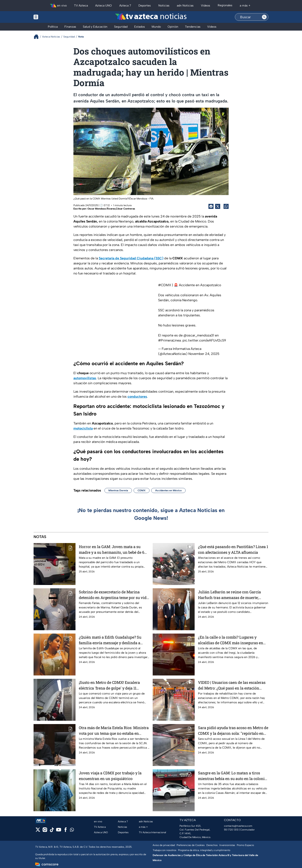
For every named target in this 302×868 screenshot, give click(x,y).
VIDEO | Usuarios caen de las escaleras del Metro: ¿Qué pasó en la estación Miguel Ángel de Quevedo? (232, 685)
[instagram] (45, 831)
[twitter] (38, 831)
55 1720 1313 (231, 830)
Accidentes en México (168, 490)
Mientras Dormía (118, 490)
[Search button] (264, 17)
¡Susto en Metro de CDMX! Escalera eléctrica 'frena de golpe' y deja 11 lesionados (109, 685)
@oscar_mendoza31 (199, 335)
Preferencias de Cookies (191, 845)
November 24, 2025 (204, 354)
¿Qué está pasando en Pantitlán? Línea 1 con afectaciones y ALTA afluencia (233, 549)
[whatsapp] (72, 831)
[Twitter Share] (218, 206)
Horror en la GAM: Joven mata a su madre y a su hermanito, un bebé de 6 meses (112, 549)
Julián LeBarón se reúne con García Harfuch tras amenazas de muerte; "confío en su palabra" (229, 595)
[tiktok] (52, 831)
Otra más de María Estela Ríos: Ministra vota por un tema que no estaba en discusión (114, 730)
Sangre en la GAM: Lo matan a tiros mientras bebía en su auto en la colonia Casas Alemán (232, 776)
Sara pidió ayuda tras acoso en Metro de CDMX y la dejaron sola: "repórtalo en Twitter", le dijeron (233, 730)
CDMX (142, 490)
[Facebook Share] (211, 206)
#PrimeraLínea (169, 340)
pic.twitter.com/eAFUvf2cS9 (204, 340)
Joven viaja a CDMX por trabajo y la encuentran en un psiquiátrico (110, 776)
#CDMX (165, 285)
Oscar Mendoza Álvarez (101, 209)
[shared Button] (226, 206)
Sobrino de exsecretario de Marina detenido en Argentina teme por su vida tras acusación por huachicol (114, 595)
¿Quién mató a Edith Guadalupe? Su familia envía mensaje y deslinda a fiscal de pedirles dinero (110, 640)
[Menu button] (50, 17)
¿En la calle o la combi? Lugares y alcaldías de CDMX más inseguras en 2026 (231, 640)
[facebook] (66, 831)
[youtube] (59, 831)
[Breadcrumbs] (38, 37)
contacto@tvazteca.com (238, 826)
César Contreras (125, 209)
